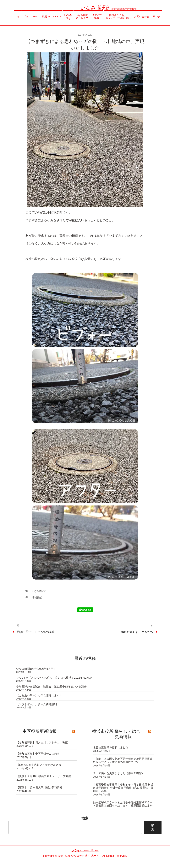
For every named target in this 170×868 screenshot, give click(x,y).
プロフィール (31, 17)
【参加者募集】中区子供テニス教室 (38, 754)
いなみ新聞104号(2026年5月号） (36, 669)
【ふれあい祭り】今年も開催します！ (39, 695)
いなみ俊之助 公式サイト (86, 856)
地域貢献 (37, 597)
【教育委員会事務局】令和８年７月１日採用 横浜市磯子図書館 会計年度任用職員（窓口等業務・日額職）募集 (123, 788)
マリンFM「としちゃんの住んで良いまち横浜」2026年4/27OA (54, 678)
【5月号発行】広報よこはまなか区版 (39, 765)
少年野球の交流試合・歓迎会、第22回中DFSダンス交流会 (52, 687)
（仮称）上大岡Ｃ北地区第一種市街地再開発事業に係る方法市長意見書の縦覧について (123, 760)
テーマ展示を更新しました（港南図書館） (119, 773)
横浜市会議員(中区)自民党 (108, 9)
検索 (85, 818)
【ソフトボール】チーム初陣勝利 (36, 704)
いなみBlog (68, 17)
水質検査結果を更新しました (111, 747)
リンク (157, 17)
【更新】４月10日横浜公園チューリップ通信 (44, 776)
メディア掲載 (97, 17)
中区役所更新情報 (40, 731)
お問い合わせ (142, 17)
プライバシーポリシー (85, 850)
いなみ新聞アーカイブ (82, 17)
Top (17, 17)
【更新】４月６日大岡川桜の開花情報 (39, 788)
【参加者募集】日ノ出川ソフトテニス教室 (42, 742)
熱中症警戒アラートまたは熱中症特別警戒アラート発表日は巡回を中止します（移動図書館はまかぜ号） (123, 806)
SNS (57, 17)
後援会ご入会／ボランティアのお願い (118, 17)
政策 (46, 17)
